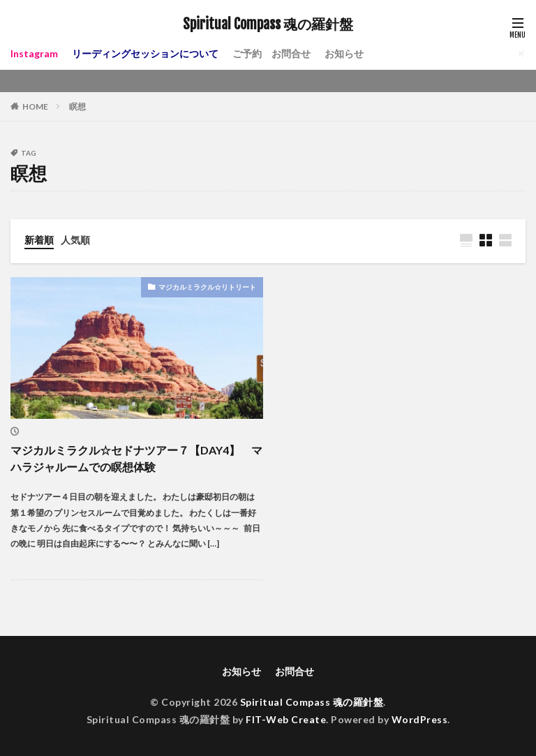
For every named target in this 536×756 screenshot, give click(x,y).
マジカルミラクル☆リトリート (207, 287)
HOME (35, 106)
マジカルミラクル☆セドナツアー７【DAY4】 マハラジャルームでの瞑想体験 (136, 458)
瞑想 (77, 106)
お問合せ (295, 671)
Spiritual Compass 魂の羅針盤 (268, 24)
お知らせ (344, 53)
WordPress (420, 719)
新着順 (39, 240)
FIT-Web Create (286, 719)
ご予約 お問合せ (271, 53)
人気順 (75, 240)
